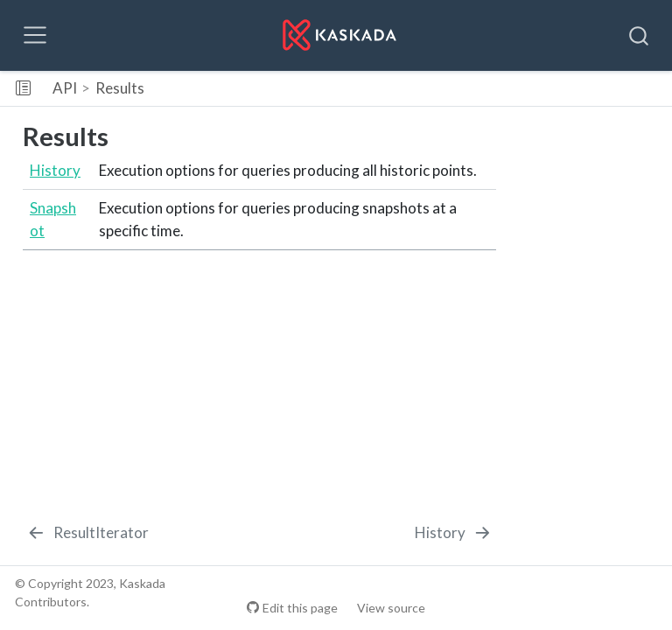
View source (391, 608)
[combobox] (640, 35)
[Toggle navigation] (35, 35)
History (55, 170)
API (65, 88)
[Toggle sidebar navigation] (23, 88)
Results (120, 88)
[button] (416, 88)
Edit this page (300, 608)
